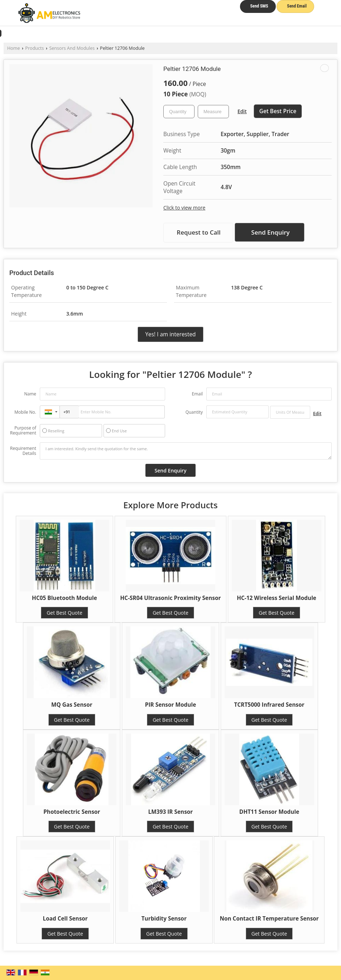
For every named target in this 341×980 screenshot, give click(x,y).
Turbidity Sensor (164, 919)
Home (14, 48)
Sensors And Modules (72, 48)
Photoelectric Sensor (72, 812)
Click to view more (184, 208)
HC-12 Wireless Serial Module (277, 598)
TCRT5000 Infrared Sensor (269, 705)
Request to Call (198, 232)
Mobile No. (25, 412)
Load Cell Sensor (65, 919)
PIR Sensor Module (170, 705)
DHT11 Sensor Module (269, 812)
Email (197, 394)
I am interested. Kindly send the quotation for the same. (186, 451)
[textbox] (213, 112)
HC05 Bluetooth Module (64, 598)
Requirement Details (23, 451)
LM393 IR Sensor (171, 812)
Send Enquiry (270, 232)
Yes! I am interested (170, 334)
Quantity (194, 412)
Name (30, 394)
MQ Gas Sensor (72, 705)
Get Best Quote (64, 613)
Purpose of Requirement (23, 431)
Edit (242, 111)
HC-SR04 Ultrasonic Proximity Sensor (171, 598)
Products (34, 48)
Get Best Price (278, 111)
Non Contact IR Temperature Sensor (269, 919)
